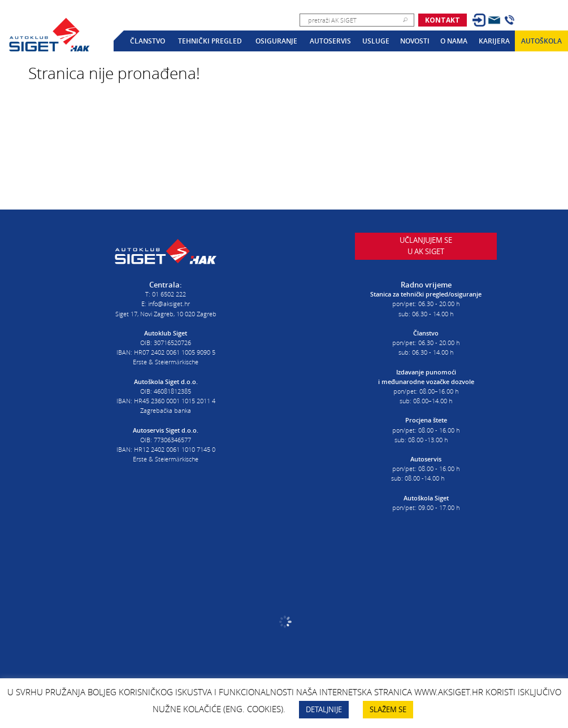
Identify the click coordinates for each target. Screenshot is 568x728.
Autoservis (330, 41)
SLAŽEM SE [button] (388, 709)
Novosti (415, 41)
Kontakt (443, 20)
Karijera (494, 41)
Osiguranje (276, 41)
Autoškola (541, 41)
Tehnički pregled (210, 41)
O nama (454, 41)
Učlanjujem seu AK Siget (426, 250)
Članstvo (148, 41)
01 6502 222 (169, 292)
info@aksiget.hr (169, 302)
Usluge (376, 41)
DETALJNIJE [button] (324, 709)
